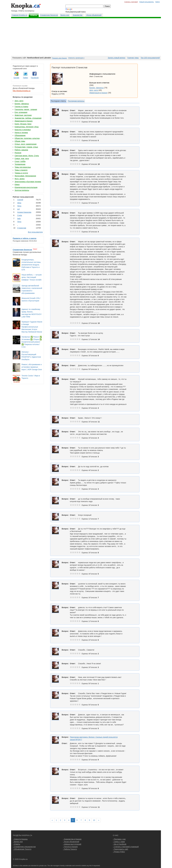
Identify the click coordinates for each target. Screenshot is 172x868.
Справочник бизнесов (49, 15)
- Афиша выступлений (72, 844)
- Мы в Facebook (120, 844)
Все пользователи (35, 232)
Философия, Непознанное (25, 176)
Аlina (19, 203)
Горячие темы (133, 58)
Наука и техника (21, 133)
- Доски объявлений (71, 842)
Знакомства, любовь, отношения (28, 118)
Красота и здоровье (23, 130)
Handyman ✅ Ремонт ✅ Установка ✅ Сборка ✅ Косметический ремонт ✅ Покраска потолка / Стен (32, 342)
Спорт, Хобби (20, 161)
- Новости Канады (20, 839)
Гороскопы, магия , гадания (26, 109)
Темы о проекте (21, 170)
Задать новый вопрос (117, 58)
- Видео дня (18, 842)
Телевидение (20, 164)
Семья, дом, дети (22, 159)
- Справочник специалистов (24, 847)
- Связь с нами (119, 842)
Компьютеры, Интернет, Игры (27, 127)
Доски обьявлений (94, 15)
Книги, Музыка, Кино (23, 124)
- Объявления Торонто (22, 849)
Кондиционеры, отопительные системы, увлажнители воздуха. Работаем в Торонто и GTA (31, 265)
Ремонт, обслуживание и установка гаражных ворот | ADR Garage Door (32, 367)
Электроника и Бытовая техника (28, 182)
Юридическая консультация (26, 187)
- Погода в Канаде (70, 847)
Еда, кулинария (21, 112)
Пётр (19, 206)
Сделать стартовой (131, 2)
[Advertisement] (86, 37)
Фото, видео (20, 179)
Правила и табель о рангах (25, 238)
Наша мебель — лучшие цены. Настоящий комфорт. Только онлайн (32, 277)
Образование (20, 135)
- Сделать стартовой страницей (126, 847)
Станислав (22, 228)
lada (19, 219)
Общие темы (20, 141)
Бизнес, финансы (22, 104)
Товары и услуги (21, 173)
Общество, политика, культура (27, 138)
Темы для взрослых (23, 167)
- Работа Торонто (70, 849)
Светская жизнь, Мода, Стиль (27, 156)
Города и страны (21, 107)
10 (94, 820)
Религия (18, 153)
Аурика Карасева (24, 212)
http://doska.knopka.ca (22, 91)
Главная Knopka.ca (19, 15)
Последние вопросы (76, 101)
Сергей (20, 200)
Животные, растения (23, 115)
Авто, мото (19, 101)
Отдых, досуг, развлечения (26, 144)
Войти (158, 2)
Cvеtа (20, 215)
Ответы (34, 15)
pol (18, 209)
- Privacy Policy (119, 852)
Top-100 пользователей (150, 58)
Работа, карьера (21, 150)
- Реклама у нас (119, 839)
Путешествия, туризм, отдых (26, 147)
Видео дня (65, 15)
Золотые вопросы (22, 190)
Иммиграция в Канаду (24, 121)
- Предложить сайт (121, 849)
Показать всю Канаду (59, 58)
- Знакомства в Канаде (72, 839)
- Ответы (17, 844)
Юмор (17, 184)
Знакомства (77, 15)
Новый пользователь (147, 2)
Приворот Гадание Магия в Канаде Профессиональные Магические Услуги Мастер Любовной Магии (32, 327)
